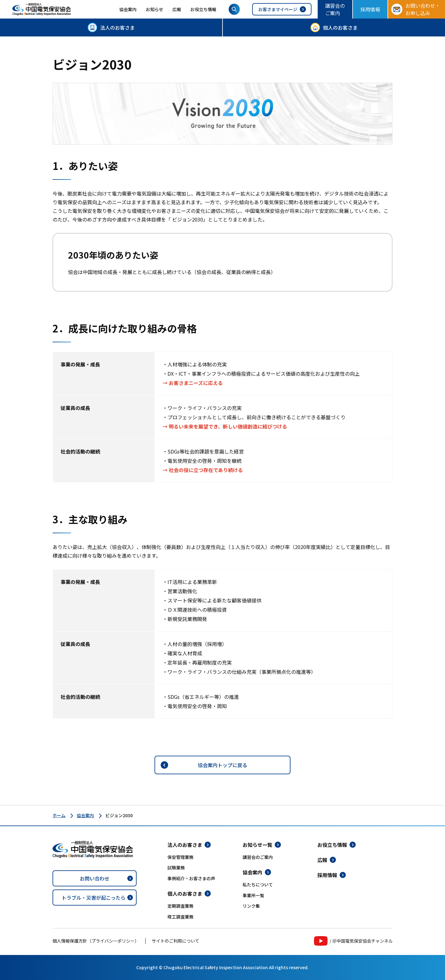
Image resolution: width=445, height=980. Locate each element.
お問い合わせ (95, 878)
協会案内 (128, 9)
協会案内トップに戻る (222, 765)
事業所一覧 (253, 895)
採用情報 (370, 9)
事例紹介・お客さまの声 (191, 878)
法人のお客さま (117, 27)
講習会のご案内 (335, 9)
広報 (177, 9)
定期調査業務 (180, 906)
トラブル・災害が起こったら (93, 898)
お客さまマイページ (278, 9)
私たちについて (258, 885)
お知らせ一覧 (257, 845)
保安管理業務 (180, 857)
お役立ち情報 (203, 9)
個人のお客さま (340, 27)
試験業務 (176, 868)
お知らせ (155, 9)
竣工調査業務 (180, 917)
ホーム (59, 815)
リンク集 (251, 906)
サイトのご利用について (176, 941)
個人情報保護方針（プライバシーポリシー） (96, 941)
